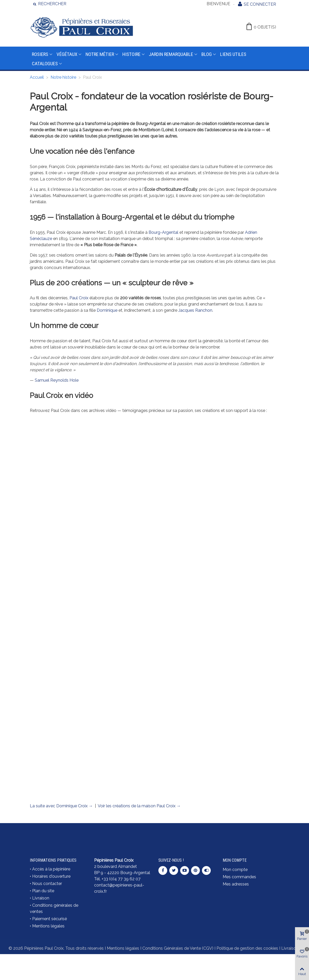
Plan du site (43, 891)
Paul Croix (79, 298)
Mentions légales (48, 926)
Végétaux (67, 54)
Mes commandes (239, 877)
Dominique (107, 310)
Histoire (131, 54)
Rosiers (40, 54)
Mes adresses (236, 884)
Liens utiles (233, 54)
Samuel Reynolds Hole (57, 380)
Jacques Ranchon (195, 310)
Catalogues (45, 64)
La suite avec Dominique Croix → (61, 806)
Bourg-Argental (163, 232)
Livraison (41, 898)
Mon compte (235, 870)
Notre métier (100, 54)
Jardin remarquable (171, 54)
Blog (207, 54)
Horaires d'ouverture (51, 876)
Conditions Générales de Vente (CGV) (178, 948)
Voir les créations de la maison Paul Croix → (139, 806)
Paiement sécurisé (50, 919)
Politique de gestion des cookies (247, 948)
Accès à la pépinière (51, 869)
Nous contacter (47, 884)
